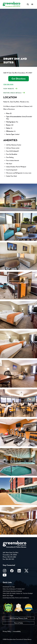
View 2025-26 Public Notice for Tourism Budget (18, 593)
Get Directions (19, 79)
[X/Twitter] (26, 571)
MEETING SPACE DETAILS (12, 93)
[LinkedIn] (19, 571)
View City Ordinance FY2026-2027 (14, 589)
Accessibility (17, 631)
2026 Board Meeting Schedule (12, 591)
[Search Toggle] (28, 4)
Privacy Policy (7, 631)
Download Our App (9, 587)
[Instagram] (5, 571)
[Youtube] (5, 576)
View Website (9, 89)
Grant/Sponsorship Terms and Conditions (16, 598)
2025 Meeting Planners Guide (19, 618)
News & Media (19, 623)
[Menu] (32, 4)
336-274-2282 (12, 557)
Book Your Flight (8, 596)
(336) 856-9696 (8, 84)
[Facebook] (12, 571)
